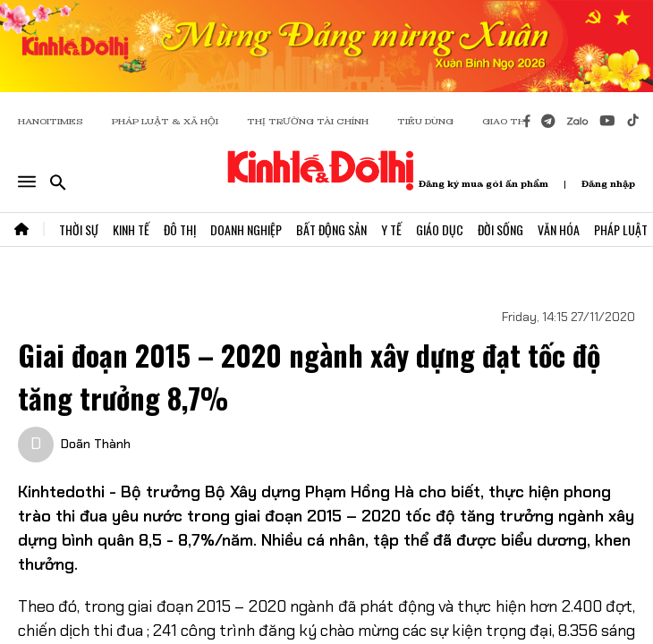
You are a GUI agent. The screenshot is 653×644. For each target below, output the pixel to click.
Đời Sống (500, 229)
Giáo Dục (440, 229)
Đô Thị (180, 229)
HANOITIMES (51, 121)
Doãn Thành (96, 444)
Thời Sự (79, 229)
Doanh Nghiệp (246, 229)
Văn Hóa (559, 229)
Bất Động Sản (331, 229)
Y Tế (391, 229)
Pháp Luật (621, 229)
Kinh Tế (131, 229)
